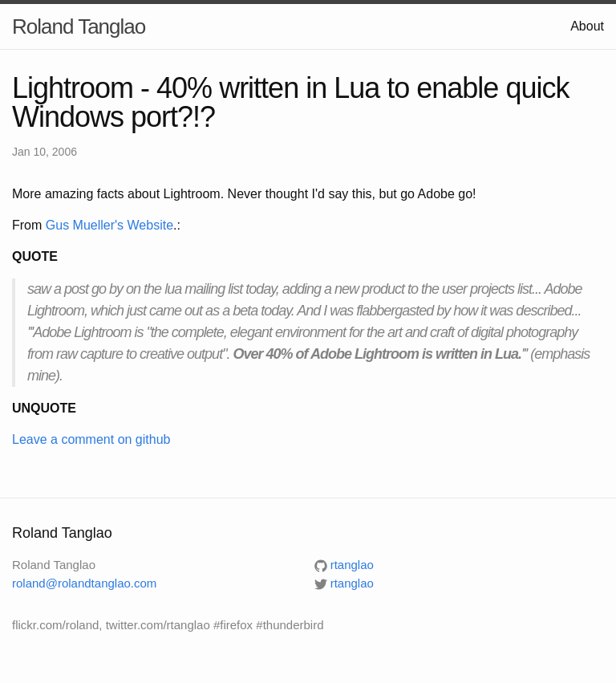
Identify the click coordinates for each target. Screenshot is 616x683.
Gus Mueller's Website (109, 225)
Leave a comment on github (91, 439)
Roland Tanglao (79, 26)
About (587, 26)
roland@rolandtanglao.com (84, 583)
